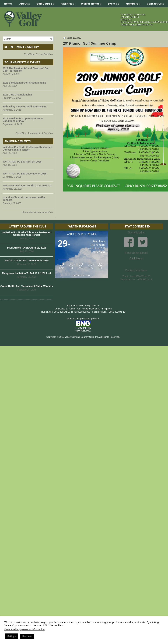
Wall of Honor (92, 3)
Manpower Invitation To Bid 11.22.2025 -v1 (27, 186)
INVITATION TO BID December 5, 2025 (25, 174)
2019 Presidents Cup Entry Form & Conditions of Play (23, 120)
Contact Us (157, 3)
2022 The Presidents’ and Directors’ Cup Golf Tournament (26, 70)
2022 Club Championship (17, 95)
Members (134, 3)
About (26, 3)
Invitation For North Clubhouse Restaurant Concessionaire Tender (27, 148)
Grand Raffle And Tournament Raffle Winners (24, 199)
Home (8, 4)
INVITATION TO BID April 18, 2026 (22, 162)
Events (115, 3)
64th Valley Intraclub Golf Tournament (25, 107)
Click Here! (136, 258)
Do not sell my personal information (24, 629)
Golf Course (46, 3)
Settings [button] (11, 636)
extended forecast (82, 275)
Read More (27, 636)
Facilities (69, 3)
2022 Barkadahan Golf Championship (24, 83)
